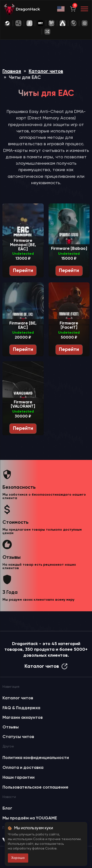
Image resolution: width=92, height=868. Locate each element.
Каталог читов (46, 72)
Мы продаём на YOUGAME (30, 818)
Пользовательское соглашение (35, 787)
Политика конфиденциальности (36, 758)
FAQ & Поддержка (21, 708)
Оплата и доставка (23, 768)
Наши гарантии (19, 778)
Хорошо (18, 858)
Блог (7, 808)
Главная (12, 72)
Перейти (23, 271)
